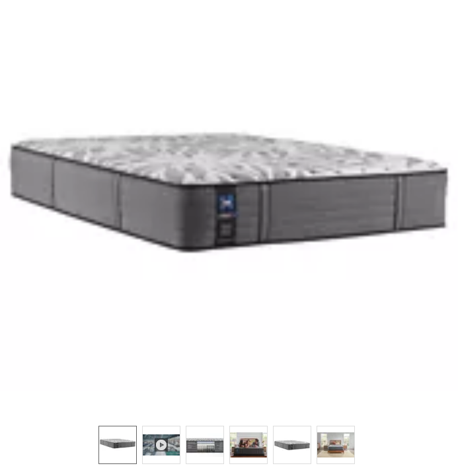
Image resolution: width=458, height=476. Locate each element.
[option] (118, 445)
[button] (229, 206)
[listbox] (229, 444)
